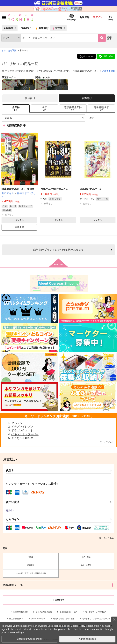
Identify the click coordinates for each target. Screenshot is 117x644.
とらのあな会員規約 (44, 612)
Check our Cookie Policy (30, 639)
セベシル (17, 423)
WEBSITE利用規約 (21, 612)
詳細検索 (109, 38)
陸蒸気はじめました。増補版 (91, 71)
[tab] (44, 108)
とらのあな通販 (9, 50)
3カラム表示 (99, 118)
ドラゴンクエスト (22, 430)
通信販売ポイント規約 (69, 612)
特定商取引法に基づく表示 (64, 619)
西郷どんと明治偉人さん (54, 189)
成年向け (26, 28)
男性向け (42, 28)
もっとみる (107, 442)
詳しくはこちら (107, 538)
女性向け (58, 28)
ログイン (98, 17)
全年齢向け (10, 28)
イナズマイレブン (22, 427)
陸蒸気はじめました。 (92, 189)
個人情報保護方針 (16, 619)
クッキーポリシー (38, 619)
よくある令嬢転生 (22, 438)
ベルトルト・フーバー (25, 434)
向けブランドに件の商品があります (58, 250)
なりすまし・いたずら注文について (96, 619)
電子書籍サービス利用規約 (96, 612)
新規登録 (84, 17)
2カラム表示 (105, 118)
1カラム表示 (112, 118)
